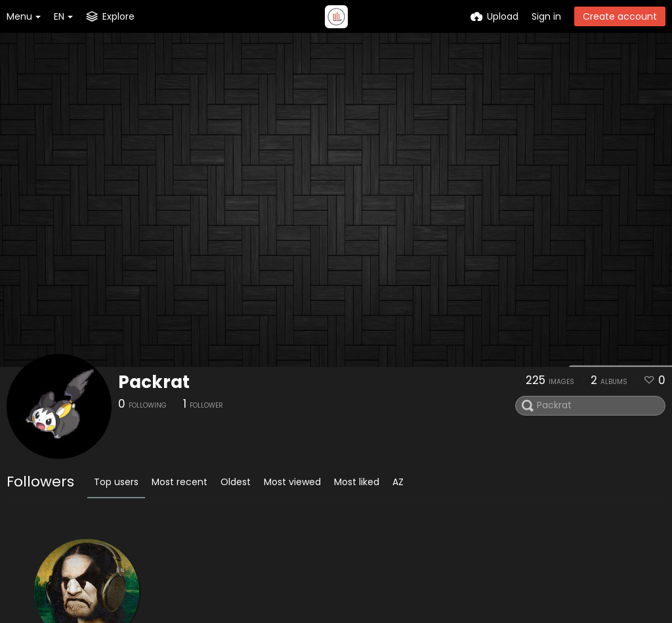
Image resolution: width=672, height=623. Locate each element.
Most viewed (292, 482)
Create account (620, 16)
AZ (398, 482)
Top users (116, 482)
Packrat (154, 382)
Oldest (236, 482)
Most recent (179, 482)
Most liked (357, 482)
